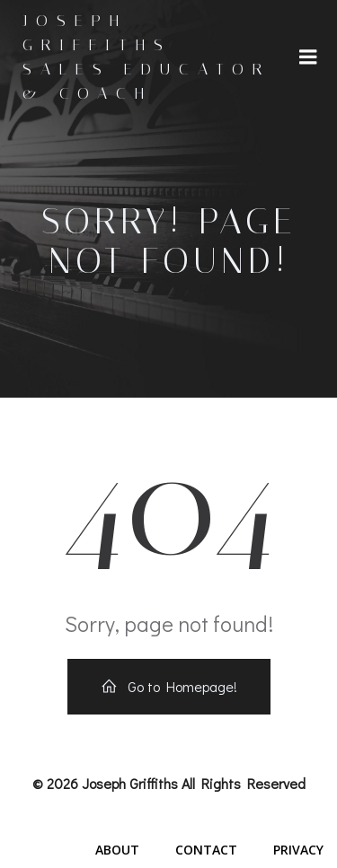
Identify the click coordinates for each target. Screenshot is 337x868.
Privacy (298, 850)
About (117, 850)
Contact (206, 850)
